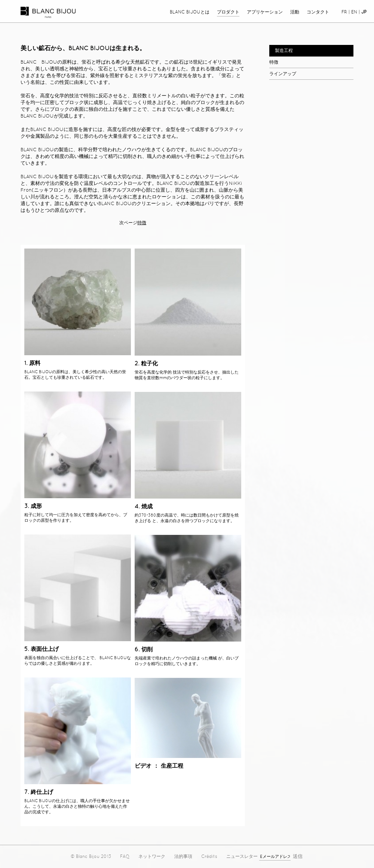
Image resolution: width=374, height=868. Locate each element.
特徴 (274, 62)
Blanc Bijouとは (190, 12)
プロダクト (228, 12)
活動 (295, 12)
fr (344, 12)
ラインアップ (283, 74)
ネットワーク (152, 856)
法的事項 (183, 856)
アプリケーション (265, 12)
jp (364, 12)
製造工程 (284, 51)
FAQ (125, 856)
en (354, 12)
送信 (298, 856)
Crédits (209, 856)
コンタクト (318, 12)
